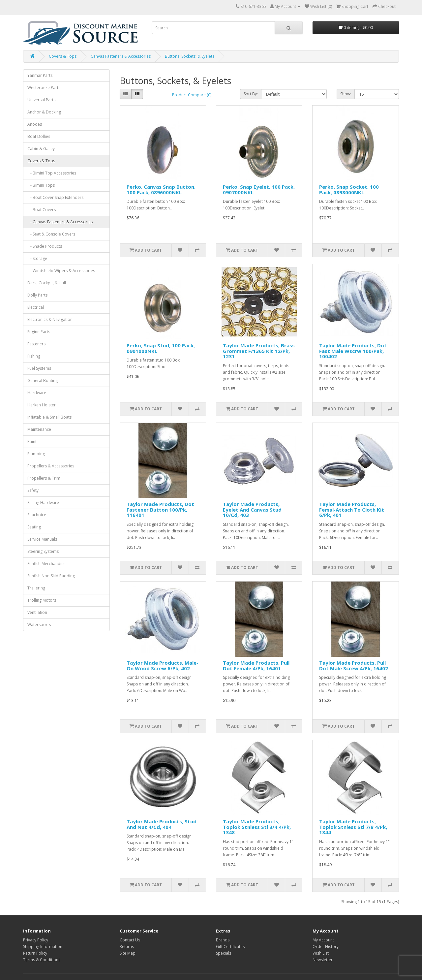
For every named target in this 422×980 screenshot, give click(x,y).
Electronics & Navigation (50, 319)
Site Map (128, 953)
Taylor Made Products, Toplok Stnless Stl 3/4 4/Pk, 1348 (257, 827)
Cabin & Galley (41, 149)
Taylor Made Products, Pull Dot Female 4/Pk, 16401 (256, 665)
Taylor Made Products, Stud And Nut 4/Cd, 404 (162, 824)
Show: (346, 94)
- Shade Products (45, 246)
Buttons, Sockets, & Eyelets (190, 56)
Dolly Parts (37, 295)
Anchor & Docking (44, 112)
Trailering (36, 588)
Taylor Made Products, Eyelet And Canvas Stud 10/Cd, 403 (252, 509)
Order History (326, 947)
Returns (127, 947)
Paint (32, 442)
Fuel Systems (39, 368)
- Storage (37, 258)
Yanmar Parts (40, 75)
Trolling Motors (42, 600)
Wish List (321, 953)
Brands (223, 940)
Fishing (34, 356)
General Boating (43, 380)
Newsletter (323, 960)
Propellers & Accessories (51, 466)
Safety (33, 490)
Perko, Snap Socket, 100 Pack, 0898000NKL (349, 190)
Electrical (36, 307)
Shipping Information (43, 947)
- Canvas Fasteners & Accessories (60, 222)
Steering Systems (43, 551)
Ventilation (37, 612)
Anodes (35, 124)
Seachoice (37, 515)
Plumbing (36, 454)
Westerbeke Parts (44, 88)
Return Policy (35, 953)
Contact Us (130, 940)
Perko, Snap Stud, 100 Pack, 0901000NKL (161, 348)
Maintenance (39, 429)
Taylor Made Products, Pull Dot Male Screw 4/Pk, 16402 (354, 665)
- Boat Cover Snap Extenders (55, 197)
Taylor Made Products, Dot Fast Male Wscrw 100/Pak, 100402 (353, 351)
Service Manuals (42, 539)
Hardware (37, 393)
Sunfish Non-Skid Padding (51, 576)
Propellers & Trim (44, 478)
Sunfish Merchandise (46, 564)
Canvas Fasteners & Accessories (121, 56)
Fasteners (36, 344)
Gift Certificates (230, 947)
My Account (323, 940)
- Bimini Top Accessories (52, 173)
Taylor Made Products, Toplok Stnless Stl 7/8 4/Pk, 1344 (353, 827)
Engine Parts (39, 332)
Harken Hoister (42, 405)
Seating (34, 527)
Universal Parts (41, 100)
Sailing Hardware (43, 503)
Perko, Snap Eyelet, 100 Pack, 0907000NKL (259, 190)
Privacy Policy (36, 940)
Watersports (39, 625)
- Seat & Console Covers (51, 234)
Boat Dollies (39, 136)
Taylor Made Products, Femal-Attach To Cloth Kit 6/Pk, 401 (352, 509)
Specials (224, 953)
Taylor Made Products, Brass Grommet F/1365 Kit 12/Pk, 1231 (259, 351)
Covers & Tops (63, 56)
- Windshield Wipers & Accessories (61, 271)
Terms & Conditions (42, 960)
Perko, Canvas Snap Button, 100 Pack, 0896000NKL (161, 190)
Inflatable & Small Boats (49, 417)
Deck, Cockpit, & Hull (47, 283)
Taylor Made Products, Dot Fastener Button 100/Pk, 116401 (160, 509)
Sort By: (251, 94)
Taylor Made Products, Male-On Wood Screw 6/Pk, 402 (163, 665)
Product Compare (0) (192, 95)
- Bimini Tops (41, 185)
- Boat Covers (42, 210)
